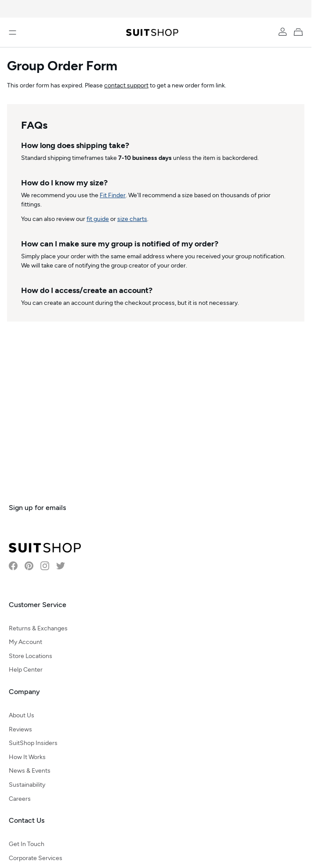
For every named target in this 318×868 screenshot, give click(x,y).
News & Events (30, 771)
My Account (25, 642)
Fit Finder (113, 195)
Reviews (20, 729)
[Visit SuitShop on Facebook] (13, 566)
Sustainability (27, 785)
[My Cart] (300, 32)
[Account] (283, 32)
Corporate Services (36, 858)
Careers (20, 799)
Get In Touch (27, 844)
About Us (22, 715)
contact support (126, 85)
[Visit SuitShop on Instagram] (45, 566)
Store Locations (31, 656)
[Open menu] (13, 33)
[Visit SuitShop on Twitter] (61, 566)
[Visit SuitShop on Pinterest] (29, 566)
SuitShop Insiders (33, 743)
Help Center (26, 670)
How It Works (27, 757)
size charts (132, 219)
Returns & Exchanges (38, 628)
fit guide (98, 219)
